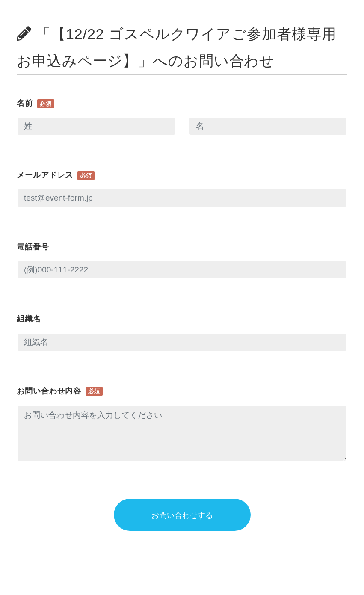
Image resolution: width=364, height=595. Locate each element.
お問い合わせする (182, 515)
